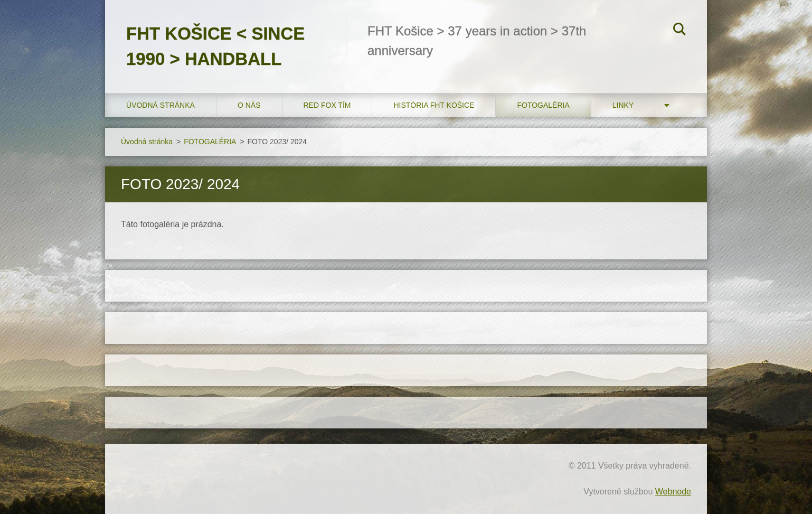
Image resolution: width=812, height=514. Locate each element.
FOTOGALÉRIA (543, 105)
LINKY (623, 105)
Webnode (673, 492)
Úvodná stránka (160, 105)
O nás (249, 105)
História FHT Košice (434, 105)
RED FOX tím (327, 105)
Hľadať (679, 31)
